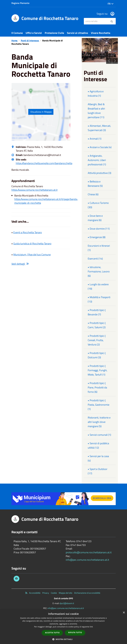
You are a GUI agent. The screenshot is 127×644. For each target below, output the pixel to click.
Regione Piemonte (20, 3)
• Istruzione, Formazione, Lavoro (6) (99, 271)
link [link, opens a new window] (91, 627)
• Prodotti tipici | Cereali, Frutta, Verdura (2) (97, 340)
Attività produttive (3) (99, 173)
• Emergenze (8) (97, 237)
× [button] (124, 613)
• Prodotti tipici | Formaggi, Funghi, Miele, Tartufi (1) (98, 370)
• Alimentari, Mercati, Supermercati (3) (99, 128)
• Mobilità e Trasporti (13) (99, 299)
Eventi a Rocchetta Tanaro (28, 232)
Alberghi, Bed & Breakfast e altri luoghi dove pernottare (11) (96, 111)
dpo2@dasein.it (67, 603)
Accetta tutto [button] (52, 633)
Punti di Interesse (30, 41)
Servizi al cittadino (77, 33)
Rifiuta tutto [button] (75, 632)
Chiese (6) (93, 194)
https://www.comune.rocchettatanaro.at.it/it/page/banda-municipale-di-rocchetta (46, 201)
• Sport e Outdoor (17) (98, 471)
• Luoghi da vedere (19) (98, 286)
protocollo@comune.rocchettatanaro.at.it (89, 552)
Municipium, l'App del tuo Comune (32, 255)
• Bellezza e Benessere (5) (95, 184)
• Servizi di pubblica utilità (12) (98, 445)
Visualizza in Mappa (41, 112)
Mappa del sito (66, 593)
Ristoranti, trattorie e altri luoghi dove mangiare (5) (99, 422)
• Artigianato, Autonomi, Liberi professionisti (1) (97, 160)
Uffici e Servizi (34, 33)
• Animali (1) (95, 139)
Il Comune (17, 33)
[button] (64, 639)
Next (115, 61)
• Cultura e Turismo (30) (98, 205)
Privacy (46, 593)
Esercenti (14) (95, 259)
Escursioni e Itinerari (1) (99, 248)
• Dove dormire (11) (99, 229)
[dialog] (63, 627)
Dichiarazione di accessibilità (87, 593)
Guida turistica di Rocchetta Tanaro (32, 244)
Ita (111, 4)
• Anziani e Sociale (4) (100, 147)
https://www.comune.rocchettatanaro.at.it (34, 190)
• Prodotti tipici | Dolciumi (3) (97, 355)
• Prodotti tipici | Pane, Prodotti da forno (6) (97, 387)
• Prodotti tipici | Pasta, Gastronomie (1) (99, 405)
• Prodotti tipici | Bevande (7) (97, 312)
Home (15, 41)
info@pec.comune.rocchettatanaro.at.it (87, 560)
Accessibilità (35, 593)
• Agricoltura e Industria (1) (96, 94)
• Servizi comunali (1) (99, 435)
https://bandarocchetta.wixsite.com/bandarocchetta (44, 163)
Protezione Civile (54, 33)
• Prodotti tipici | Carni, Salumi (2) (97, 325)
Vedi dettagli (20, 264)
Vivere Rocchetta (101, 33)
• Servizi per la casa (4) (98, 458)
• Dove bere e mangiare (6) (95, 218)
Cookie (54, 593)
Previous (109, 61)
